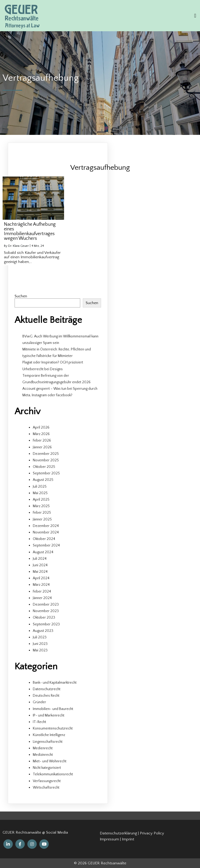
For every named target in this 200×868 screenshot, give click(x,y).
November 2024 (46, 532)
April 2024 (41, 578)
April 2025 (41, 500)
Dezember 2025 (46, 454)
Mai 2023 (40, 650)
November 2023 (46, 611)
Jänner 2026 (42, 447)
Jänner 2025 (42, 519)
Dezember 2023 (46, 605)
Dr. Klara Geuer (18, 246)
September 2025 (46, 473)
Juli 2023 (40, 637)
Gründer (39, 702)
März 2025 (41, 506)
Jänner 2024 (42, 598)
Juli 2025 (40, 487)
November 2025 (46, 460)
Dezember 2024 (46, 526)
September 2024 (46, 545)
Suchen (21, 296)
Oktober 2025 (44, 467)
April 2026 (41, 427)
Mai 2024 (40, 572)
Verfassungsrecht (47, 781)
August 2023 (43, 631)
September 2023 (46, 624)
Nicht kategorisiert (47, 768)
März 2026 (41, 434)
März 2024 (41, 585)
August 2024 (43, 552)
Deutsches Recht (46, 696)
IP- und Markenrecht (49, 715)
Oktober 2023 (44, 618)
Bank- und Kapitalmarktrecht (55, 683)
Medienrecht (43, 748)
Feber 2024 (42, 592)
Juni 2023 (40, 644)
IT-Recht (39, 722)
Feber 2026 (42, 441)
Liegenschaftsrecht (48, 742)
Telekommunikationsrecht (53, 774)
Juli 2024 (40, 559)
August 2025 (43, 480)
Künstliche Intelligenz (49, 735)
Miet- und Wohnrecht (50, 761)
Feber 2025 (42, 513)
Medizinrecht (43, 755)
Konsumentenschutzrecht (53, 728)
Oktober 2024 (44, 539)
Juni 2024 (40, 565)
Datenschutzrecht (47, 689)
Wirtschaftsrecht (46, 788)
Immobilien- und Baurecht (53, 709)
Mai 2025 (40, 493)
